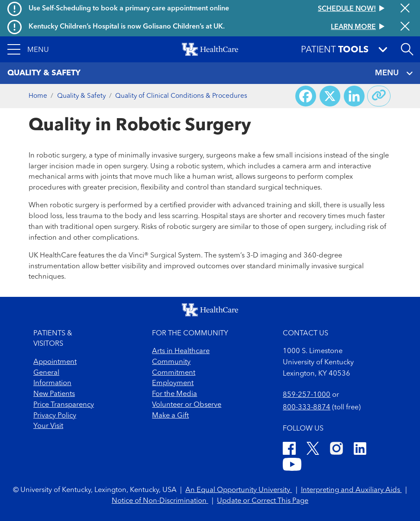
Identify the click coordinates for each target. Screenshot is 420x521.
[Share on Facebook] (306, 96)
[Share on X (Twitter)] (330, 96)
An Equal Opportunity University (239, 490)
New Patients (54, 394)
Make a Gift (170, 416)
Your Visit (48, 426)
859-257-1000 (307, 395)
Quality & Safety (81, 96)
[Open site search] (407, 49)
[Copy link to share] (379, 96)
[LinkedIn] (360, 450)
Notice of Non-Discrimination (160, 501)
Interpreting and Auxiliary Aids (351, 490)
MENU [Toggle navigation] (394, 73)
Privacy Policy (55, 416)
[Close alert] (405, 9)
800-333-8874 (307, 408)
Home (38, 96)
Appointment (55, 362)
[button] (28, 49)
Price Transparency (64, 405)
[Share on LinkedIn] (354, 96)
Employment (173, 383)
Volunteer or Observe (187, 405)
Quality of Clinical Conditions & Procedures (181, 96)
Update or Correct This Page (263, 501)
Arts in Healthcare (181, 351)
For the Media (174, 394)
